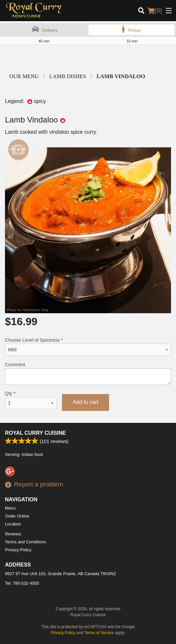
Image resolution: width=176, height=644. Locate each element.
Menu (10, 508)
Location (13, 524)
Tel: (22, 583)
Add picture (18, 149)
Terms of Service (99, 633)
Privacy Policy (18, 550)
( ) (155, 11)
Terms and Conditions (26, 542)
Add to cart (85, 402)
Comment (88, 373)
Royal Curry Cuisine (35, 433)
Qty (31, 400)
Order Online (17, 516)
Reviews (13, 534)
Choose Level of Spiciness (88, 347)
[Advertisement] (88, 58)
